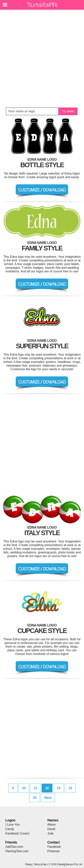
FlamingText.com (17, 851)
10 (24, 788)
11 (35, 788)
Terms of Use (40, 864)
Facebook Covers (17, 833)
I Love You (13, 825)
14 (70, 788)
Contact (54, 842)
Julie (51, 833)
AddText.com (14, 847)
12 (47, 788)
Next (48, 798)
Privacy (29, 864)
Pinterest (53, 851)
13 (58, 788)
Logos (10, 820)
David (51, 829)
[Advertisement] (42, 59)
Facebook (54, 847)
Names (53, 820)
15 (35, 798)
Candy (10, 829)
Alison (52, 825)
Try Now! (68, 111)
